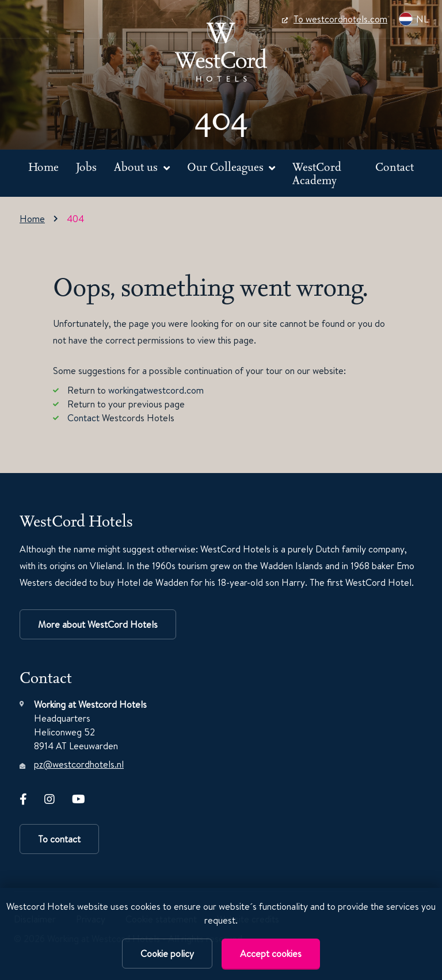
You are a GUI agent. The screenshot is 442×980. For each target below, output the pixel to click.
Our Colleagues (227, 167)
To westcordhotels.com (335, 19)
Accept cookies (271, 954)
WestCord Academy (317, 173)
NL (414, 19)
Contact (395, 167)
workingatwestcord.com (156, 390)
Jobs (86, 167)
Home (43, 167)
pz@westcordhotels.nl (79, 764)
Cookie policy (167, 954)
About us (137, 167)
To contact (59, 839)
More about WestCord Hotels (98, 624)
